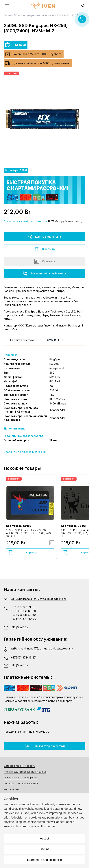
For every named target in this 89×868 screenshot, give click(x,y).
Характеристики (22, 340)
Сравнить (44, 261)
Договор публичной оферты (19, 766)
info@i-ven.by (20, 627)
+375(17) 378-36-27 (23, 657)
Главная (8, 15)
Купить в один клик (44, 237)
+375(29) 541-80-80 (23, 611)
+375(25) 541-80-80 (23, 615)
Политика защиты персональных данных (25, 772)
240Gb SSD (70, 15)
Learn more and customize (44, 860)
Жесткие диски (46, 15)
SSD (59, 15)
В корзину (44, 249)
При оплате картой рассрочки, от (25, 221)
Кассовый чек (11, 789)
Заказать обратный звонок (44, 274)
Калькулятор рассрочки (45, 746)
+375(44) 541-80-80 (24, 619)
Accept (45, 838)
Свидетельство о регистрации (20, 778)
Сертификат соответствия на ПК (21, 783)
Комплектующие (25, 15)
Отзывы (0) (55, 340)
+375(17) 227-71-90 (23, 607)
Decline (44, 849)
